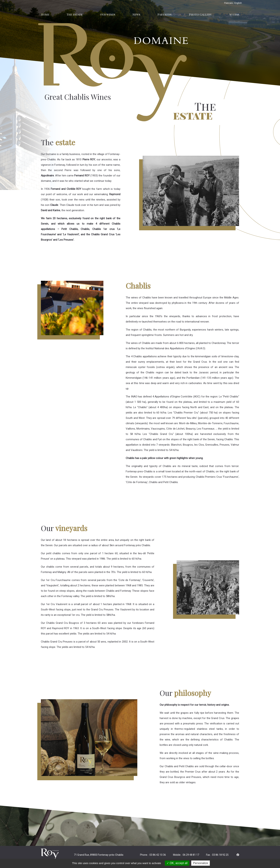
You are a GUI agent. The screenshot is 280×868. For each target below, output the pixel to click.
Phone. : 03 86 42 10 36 (153, 855)
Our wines (108, 14)
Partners (164, 14)
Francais (229, 3)
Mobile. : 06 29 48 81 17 (186, 855)
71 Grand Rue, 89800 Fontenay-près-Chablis (99, 855)
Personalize (201, 863)
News (136, 14)
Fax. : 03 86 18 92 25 (217, 855)
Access (234, 14)
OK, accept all (177, 863)
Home (45, 14)
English (238, 3)
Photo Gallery (200, 14)
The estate (75, 14)
